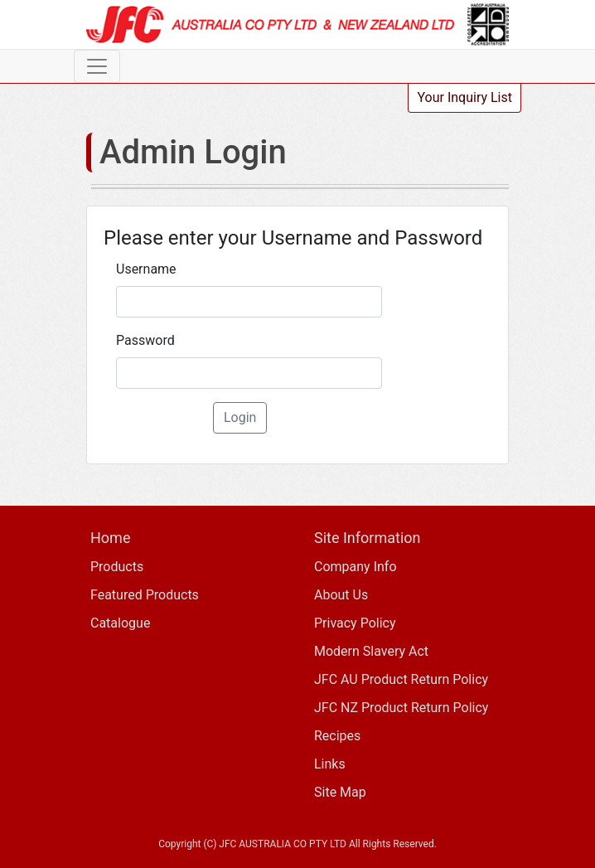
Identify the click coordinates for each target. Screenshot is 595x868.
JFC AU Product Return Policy (401, 679)
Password (145, 340)
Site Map (340, 792)
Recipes (337, 736)
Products (117, 567)
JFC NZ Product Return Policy (401, 708)
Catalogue (120, 623)
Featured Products (145, 595)
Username (146, 269)
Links (330, 764)
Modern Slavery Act (371, 651)
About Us (341, 595)
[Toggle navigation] (97, 66)
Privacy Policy (355, 623)
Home (110, 538)
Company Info (356, 567)
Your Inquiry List (464, 97)
